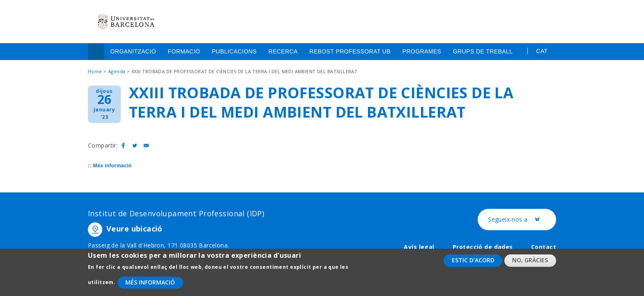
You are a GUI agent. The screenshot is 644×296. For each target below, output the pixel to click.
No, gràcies (530, 264)
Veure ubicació (135, 229)
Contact (544, 247)
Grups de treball (483, 51)
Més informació (113, 166)
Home (96, 52)
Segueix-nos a (522, 220)
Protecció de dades (483, 247)
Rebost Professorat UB (350, 51)
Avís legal (419, 247)
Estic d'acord (473, 264)
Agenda (117, 71)
